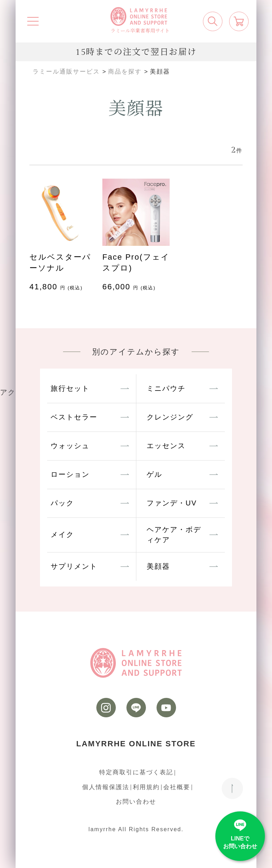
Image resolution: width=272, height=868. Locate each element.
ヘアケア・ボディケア (174, 535)
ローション (70, 474)
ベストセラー (74, 417)
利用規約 (146, 787)
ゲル (154, 474)
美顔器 (158, 566)
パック (62, 503)
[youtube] (166, 708)
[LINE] (136, 708)
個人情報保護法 (106, 787)
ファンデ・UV (172, 503)
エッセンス (166, 446)
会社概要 (177, 787)
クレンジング (170, 417)
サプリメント (74, 566)
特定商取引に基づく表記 (136, 772)
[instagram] (106, 708)
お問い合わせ (136, 802)
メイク (62, 534)
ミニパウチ (166, 388)
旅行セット (70, 388)
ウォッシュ (70, 446)
